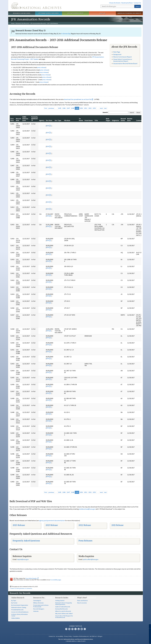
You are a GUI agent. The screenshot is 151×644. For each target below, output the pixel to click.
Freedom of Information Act (81, 636)
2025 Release (19, 525)
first (46, 108)
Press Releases (85, 541)
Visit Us (102, 13)
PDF (48, 126)
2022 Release (85, 525)
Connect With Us (76, 626)
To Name (81, 119)
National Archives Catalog (19, 607)
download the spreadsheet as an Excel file (78, 99)
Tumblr (75, 629)
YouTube (79, 629)
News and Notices (82, 601)
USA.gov (100, 636)
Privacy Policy (68, 636)
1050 (81, 108)
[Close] (149, 626)
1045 (60, 108)
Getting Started (60, 601)
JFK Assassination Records (38, 23)
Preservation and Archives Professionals (41, 606)
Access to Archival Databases (20, 612)
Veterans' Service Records (49, 13)
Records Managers (39, 609)
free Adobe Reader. (32, 578)
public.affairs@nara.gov (91, 559)
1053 (94, 108)
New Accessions (82, 603)
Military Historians (38, 603)
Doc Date (49, 120)
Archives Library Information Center (20, 615)
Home (13, 23)
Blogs (82, 629)
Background (117, 54)
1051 (86, 108)
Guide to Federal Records (63, 607)
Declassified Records (61, 609)
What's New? (82, 598)
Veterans (36, 611)
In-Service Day (66, 34)
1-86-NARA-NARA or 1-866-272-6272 (76, 641)
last (105, 108)
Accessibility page (56, 580)
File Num (67, 120)
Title (96, 120)
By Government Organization (20, 605)
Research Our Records (22, 13)
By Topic (14, 601)
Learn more (134, 641)
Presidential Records (17, 610)
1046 (64, 108)
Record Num (18, 119)
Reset (138, 113)
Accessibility (60, 636)
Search (138, 6)
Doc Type (58, 120)
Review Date (130, 119)
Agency (42, 120)
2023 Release (52, 525)
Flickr (85, 629)
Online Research (18, 598)
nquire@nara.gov (23, 559)
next (101, 108)
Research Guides (62, 598)
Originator (115, 120)
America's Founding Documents (129, 13)
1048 (73, 108)
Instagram (72, 629)
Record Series (123, 119)
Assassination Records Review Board (125, 63)
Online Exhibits (16, 618)
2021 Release (117, 525)
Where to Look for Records (63, 611)
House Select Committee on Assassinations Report (123, 60)
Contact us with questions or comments (21, 588)
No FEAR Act (93, 636)
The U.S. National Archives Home (36, 6)
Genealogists (37, 601)
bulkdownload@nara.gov (87, 509)
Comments (140, 120)
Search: (105, 112)
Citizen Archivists (115, 3)
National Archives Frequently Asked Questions (64, 604)
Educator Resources (75, 13)
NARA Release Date (25, 119)
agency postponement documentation (52, 521)
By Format (14, 603)
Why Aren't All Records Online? (64, 614)
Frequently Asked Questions (26, 541)
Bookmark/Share (127, 3)
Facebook (66, 629)
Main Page (117, 52)
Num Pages (108, 119)
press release (41, 67)
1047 (68, 108)
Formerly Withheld (34, 119)
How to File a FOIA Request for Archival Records (64, 617)
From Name (89, 120)
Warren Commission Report (123, 57)
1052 (90, 108)
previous (51, 108)
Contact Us (137, 3)
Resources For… (39, 598)
